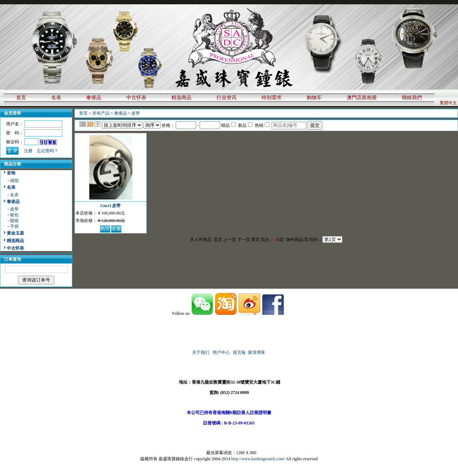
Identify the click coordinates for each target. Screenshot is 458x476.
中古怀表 (136, 98)
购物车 (314, 98)
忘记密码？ (48, 151)
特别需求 (272, 98)
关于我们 (201, 352)
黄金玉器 (15, 233)
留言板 (239, 352)
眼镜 (14, 221)
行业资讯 (226, 98)
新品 (245, 125)
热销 (262, 125)
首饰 (11, 173)
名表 (56, 98)
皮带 (14, 209)
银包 (14, 215)
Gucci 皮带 (111, 206)
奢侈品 (94, 98)
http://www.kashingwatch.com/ (258, 459)
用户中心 (221, 352)
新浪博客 (257, 352)
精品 (228, 125)
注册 (28, 151)
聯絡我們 (412, 98)
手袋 (14, 226)
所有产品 (101, 113)
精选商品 (181, 98)
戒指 (14, 181)
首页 (21, 98)
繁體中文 (448, 103)
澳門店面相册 (362, 98)
